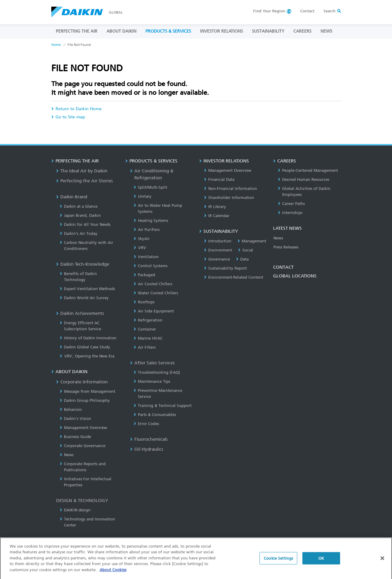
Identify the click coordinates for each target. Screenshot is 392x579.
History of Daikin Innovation (88, 338)
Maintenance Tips (152, 381)
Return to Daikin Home (76, 109)
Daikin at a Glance (79, 206)
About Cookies (113, 574)
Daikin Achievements (80, 313)
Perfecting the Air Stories (84, 181)
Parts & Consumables (155, 415)
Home (56, 45)
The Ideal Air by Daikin (82, 171)
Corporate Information (82, 382)
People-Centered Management (308, 170)
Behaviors (71, 409)
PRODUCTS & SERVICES (168, 31)
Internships (290, 213)
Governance (217, 259)
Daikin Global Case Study (85, 347)
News (67, 455)
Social (246, 250)
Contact (307, 11)
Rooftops (144, 302)
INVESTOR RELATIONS (221, 31)
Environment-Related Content (234, 277)
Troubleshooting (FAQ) (157, 372)
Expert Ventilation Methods (87, 289)
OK (321, 562)
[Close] (382, 562)
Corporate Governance (83, 446)
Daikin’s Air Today (79, 234)
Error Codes (146, 424)
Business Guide (75, 437)
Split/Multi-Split (150, 187)
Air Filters (145, 347)
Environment (218, 250)
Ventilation (146, 257)
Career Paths (291, 204)
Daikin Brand (72, 197)
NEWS (326, 31)
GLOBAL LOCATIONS (295, 276)
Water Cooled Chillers (156, 293)
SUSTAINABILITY (268, 31)
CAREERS (302, 31)
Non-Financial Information (231, 189)
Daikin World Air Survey (84, 298)
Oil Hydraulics (147, 449)
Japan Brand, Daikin (80, 215)
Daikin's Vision (75, 419)
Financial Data (219, 179)
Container (145, 329)
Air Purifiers (147, 230)
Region (269, 11)
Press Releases (286, 247)
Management (252, 241)
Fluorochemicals (149, 439)
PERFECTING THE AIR (77, 31)
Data (242, 259)
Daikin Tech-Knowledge (83, 264)
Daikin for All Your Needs (85, 224)
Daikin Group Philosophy (85, 400)
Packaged (144, 275)
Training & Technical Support (163, 406)
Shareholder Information (229, 198)
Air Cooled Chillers (153, 284)
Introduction (218, 241)
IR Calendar (217, 216)
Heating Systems (151, 221)
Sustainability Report (225, 268)
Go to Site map (68, 117)
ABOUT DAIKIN (121, 31)
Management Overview (83, 428)
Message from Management (88, 391)
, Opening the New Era (87, 356)
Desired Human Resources (304, 179)
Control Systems (151, 266)
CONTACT (283, 267)
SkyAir (142, 239)
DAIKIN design (75, 510)
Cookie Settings (278, 562)
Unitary (143, 196)
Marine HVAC (148, 338)
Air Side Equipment (154, 311)
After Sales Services (152, 363)
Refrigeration (148, 320)
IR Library (215, 207)
